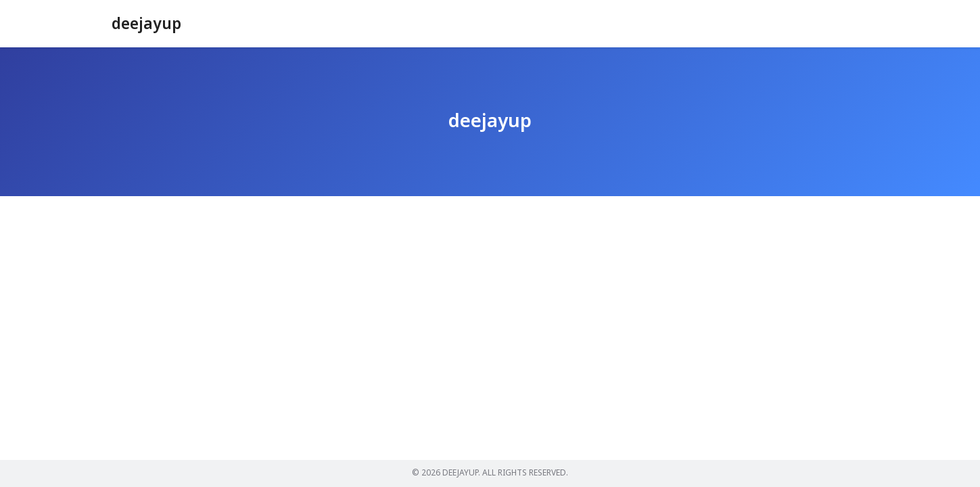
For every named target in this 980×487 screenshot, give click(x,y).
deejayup (148, 24)
